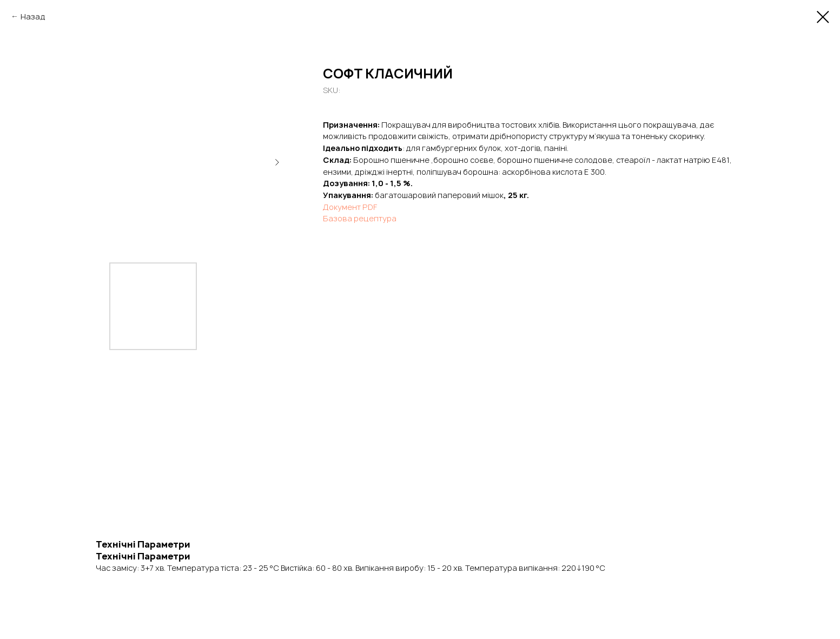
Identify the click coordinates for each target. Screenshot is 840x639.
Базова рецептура (360, 218)
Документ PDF (350, 207)
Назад (33, 17)
